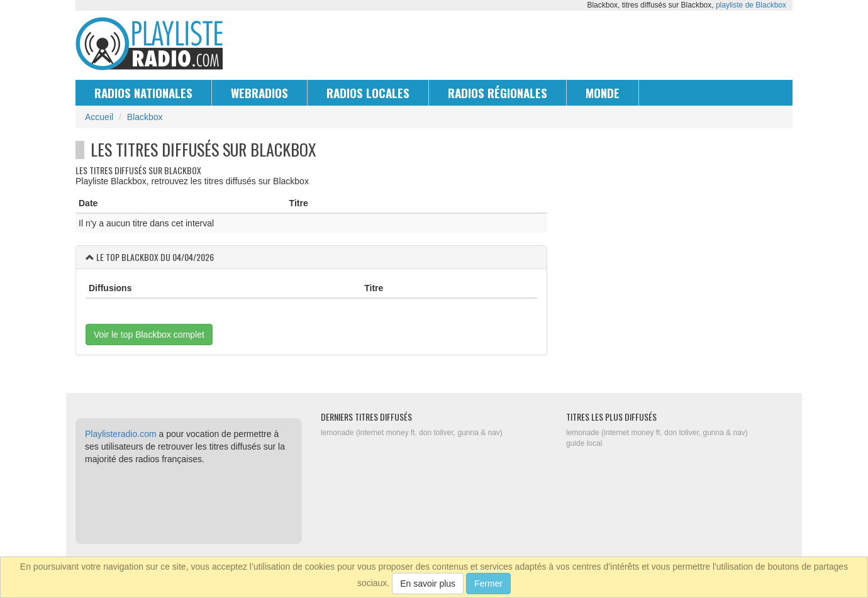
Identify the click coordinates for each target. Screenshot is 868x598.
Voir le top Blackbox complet (149, 335)
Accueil (99, 117)
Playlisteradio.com (121, 434)
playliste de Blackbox (751, 5)
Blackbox (145, 117)
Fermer (488, 584)
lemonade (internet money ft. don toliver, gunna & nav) (412, 433)
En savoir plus (428, 584)
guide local (584, 443)
